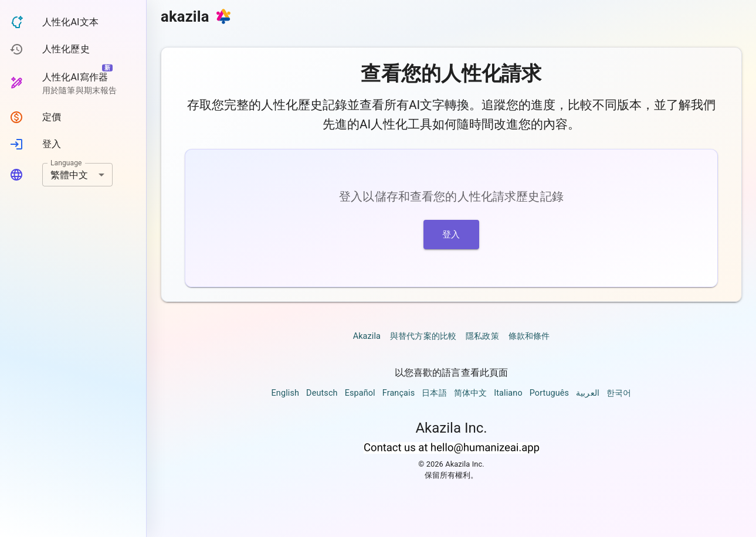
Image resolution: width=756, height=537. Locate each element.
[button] (73, 22)
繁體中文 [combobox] (70, 175)
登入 (451, 234)
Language (66, 163)
